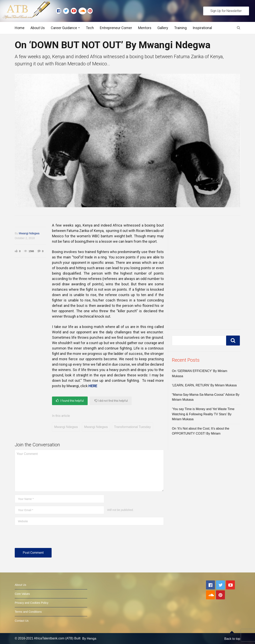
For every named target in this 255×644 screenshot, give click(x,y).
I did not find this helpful (111, 401)
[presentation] (45, 538)
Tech (90, 28)
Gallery (163, 28)
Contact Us (22, 621)
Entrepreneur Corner (116, 28)
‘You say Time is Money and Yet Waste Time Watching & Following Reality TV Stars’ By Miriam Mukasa (203, 414)
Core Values (22, 594)
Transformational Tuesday (132, 427)
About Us (38, 28)
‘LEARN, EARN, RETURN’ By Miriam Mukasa (204, 385)
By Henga (89, 639)
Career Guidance (64, 28)
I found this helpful (70, 401)
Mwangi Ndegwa (29, 233)
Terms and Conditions (28, 612)
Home (20, 28)
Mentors (145, 28)
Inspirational (202, 28)
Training (180, 28)
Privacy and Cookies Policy (32, 603)
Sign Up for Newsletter (226, 11)
